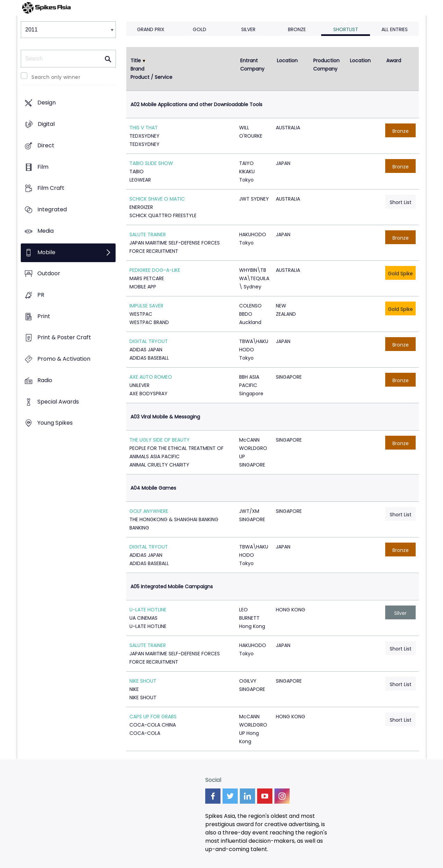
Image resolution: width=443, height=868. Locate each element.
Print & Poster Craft (64, 338)
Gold (200, 29)
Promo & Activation (64, 359)
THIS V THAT (144, 128)
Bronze (297, 29)
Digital (46, 124)
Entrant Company (252, 65)
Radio (45, 380)
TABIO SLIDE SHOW (151, 163)
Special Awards (58, 402)
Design (47, 103)
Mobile (46, 252)
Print (44, 316)
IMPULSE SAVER (146, 306)
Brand (137, 69)
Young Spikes (55, 423)
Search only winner (56, 77)
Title (136, 61)
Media (46, 231)
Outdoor (49, 274)
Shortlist (346, 29)
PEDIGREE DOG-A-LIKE (155, 270)
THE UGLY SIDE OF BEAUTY (160, 440)
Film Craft (51, 188)
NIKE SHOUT (143, 681)
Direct (46, 145)
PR (41, 295)
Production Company (327, 65)
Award (394, 61)
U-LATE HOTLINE (148, 610)
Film (43, 167)
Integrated (52, 209)
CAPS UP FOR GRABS (153, 717)
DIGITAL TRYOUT (149, 341)
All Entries (395, 29)
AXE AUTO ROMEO (151, 377)
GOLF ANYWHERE (149, 511)
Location (287, 61)
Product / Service (151, 77)
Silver (248, 29)
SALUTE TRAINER (148, 234)
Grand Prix (151, 29)
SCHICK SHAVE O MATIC (157, 199)
